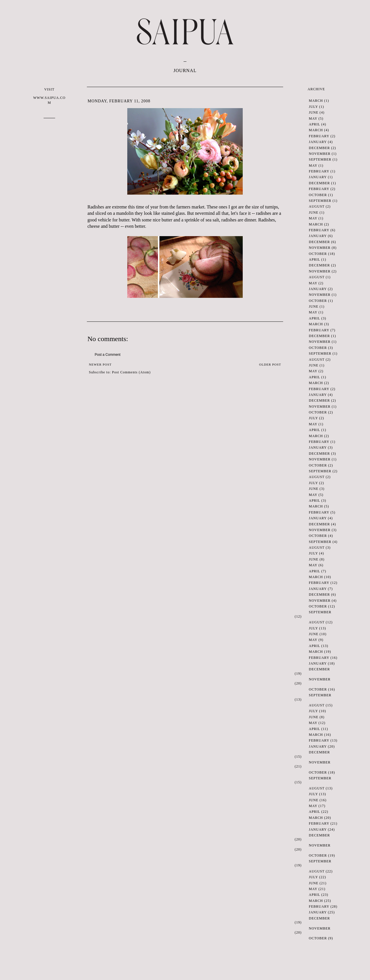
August (317, 206)
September (320, 159)
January (318, 142)
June (314, 112)
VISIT (49, 96)
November (320, 154)
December (319, 148)
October (318, 195)
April (314, 124)
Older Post (270, 364)
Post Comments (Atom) (131, 372)
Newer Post (100, 364)
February (319, 136)
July (313, 107)
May (313, 118)
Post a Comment (108, 355)
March (316, 101)
